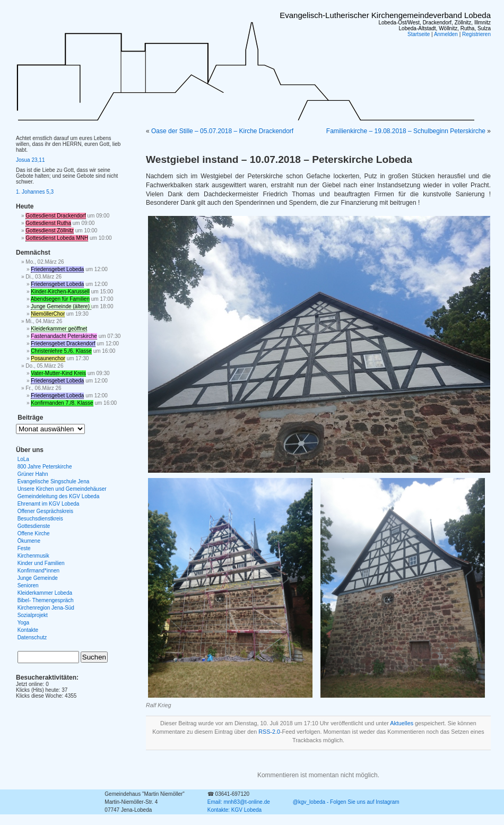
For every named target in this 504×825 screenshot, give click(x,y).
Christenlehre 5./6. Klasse (61, 351)
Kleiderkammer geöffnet (59, 329)
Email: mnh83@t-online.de (239, 802)
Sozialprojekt (33, 615)
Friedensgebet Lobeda (57, 269)
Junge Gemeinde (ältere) (61, 306)
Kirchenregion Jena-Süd (46, 608)
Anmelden (446, 34)
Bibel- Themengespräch (46, 600)
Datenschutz (32, 637)
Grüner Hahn (33, 474)
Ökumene (29, 541)
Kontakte (28, 630)
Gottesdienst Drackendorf (55, 216)
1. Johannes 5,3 (35, 192)
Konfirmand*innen (39, 571)
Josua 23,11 (31, 160)
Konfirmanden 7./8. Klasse (62, 403)
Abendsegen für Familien (60, 299)
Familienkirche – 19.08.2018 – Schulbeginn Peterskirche (406, 131)
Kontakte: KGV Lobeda (234, 810)
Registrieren (476, 34)
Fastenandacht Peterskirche (64, 336)
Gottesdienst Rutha (48, 223)
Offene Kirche (34, 533)
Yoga (23, 623)
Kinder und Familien (41, 563)
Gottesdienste (34, 526)
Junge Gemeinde (38, 578)
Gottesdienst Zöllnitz (50, 231)
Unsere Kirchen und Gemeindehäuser (62, 489)
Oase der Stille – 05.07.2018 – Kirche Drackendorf (222, 131)
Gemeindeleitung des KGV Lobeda (59, 496)
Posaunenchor (48, 358)
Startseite (419, 34)
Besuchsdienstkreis (40, 519)
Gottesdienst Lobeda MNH (57, 238)
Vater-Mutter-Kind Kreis (58, 373)
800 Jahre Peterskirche (45, 467)
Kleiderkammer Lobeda (45, 593)
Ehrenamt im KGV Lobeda (49, 504)
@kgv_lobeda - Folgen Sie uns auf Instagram (346, 802)
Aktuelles (402, 723)
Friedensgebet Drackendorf (63, 344)
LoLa (23, 459)
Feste (24, 548)
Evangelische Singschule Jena (54, 481)
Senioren (28, 585)
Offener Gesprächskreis (45, 511)
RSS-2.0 (269, 732)
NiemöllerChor (48, 314)
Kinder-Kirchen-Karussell (60, 292)
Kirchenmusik (33, 556)
